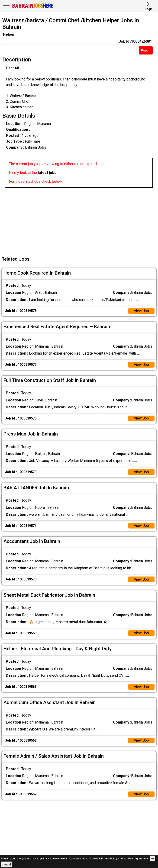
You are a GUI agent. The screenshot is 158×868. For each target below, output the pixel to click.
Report (146, 50)
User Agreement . (139, 859)
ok (153, 858)
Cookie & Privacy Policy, (104, 859)
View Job (141, 311)
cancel (6, 864)
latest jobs (47, 173)
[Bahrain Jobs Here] (33, 7)
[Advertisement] (80, 220)
